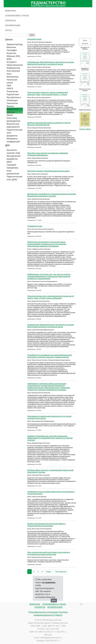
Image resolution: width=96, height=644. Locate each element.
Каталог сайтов (85, 129)
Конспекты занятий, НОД (13, 151)
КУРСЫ (8, 30)
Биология (11, 47)
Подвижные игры (35, 226)
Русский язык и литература (14, 99)
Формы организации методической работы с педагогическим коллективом (47, 525)
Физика (10, 106)
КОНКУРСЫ (11, 21)
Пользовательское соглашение (43, 612)
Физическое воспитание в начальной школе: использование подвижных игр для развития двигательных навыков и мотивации (47, 244)
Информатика (13, 68)
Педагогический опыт (14, 131)
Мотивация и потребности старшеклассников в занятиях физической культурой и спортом (52, 195)
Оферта (59, 615)
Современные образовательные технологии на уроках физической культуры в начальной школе (51, 63)
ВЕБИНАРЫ (11, 11)
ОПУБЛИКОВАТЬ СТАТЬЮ (17, 16)
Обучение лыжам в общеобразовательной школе (48, 171)
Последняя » (61, 572)
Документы (12, 136)
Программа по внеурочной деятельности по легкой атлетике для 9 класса (49, 417)
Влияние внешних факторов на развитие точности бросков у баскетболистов (49, 124)
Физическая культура (12, 111)
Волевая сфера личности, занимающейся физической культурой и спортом (50, 471)
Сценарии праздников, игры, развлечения (13, 169)
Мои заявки (85, 42)
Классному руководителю (13, 119)
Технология (12, 103)
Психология (12, 91)
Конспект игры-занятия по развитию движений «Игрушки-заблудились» (48, 154)
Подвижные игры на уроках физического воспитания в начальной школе (51, 493)
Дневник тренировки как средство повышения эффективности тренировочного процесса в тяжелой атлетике (50, 438)
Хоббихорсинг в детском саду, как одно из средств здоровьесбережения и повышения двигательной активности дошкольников (49, 276)
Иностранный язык (13, 72)
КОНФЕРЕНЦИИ (13, 25)
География (12, 50)
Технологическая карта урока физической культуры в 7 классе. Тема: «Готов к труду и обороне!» (51, 297)
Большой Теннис (34, 39)
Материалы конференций (13, 140)
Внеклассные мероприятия (13, 125)
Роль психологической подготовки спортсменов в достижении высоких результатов (49, 553)
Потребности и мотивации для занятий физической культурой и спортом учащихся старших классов (49, 356)
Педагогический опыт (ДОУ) (14, 178)
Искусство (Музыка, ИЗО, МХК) (13, 56)
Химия (10, 115)
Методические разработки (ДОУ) (14, 159)
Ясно (54, 600)
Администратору (15, 44)
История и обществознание (15, 63)
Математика (12, 77)
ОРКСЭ (10, 89)
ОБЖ (9, 86)
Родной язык (13, 94)
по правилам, (49, 582)
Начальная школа (12, 81)
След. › (49, 572)
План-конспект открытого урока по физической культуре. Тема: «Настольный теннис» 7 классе (48, 93)
